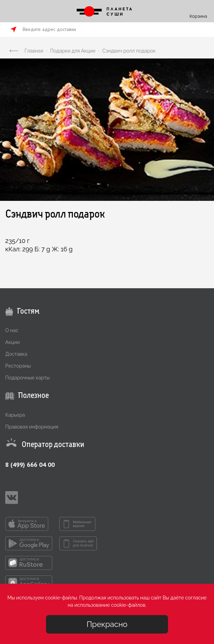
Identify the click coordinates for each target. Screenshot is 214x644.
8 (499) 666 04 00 (30, 465)
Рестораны (18, 366)
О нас (12, 330)
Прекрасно (107, 624)
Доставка (16, 354)
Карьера (15, 415)
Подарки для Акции (73, 51)
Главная (34, 51)
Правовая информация (32, 427)
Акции (12, 342)
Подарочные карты (27, 378)
